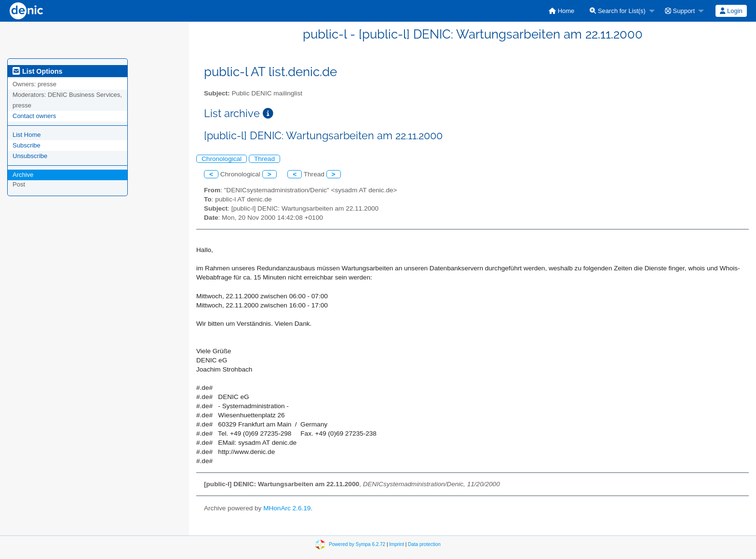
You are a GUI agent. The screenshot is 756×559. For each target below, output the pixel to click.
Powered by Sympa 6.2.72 (357, 544)
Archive (23, 175)
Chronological (222, 159)
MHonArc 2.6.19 (287, 508)
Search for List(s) (618, 11)
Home (561, 11)
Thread (264, 159)
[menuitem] (561, 11)
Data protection (424, 544)
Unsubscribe (30, 156)
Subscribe (27, 145)
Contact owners (34, 116)
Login (731, 11)
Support (680, 11)
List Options (37, 71)
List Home (27, 135)
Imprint (397, 544)
